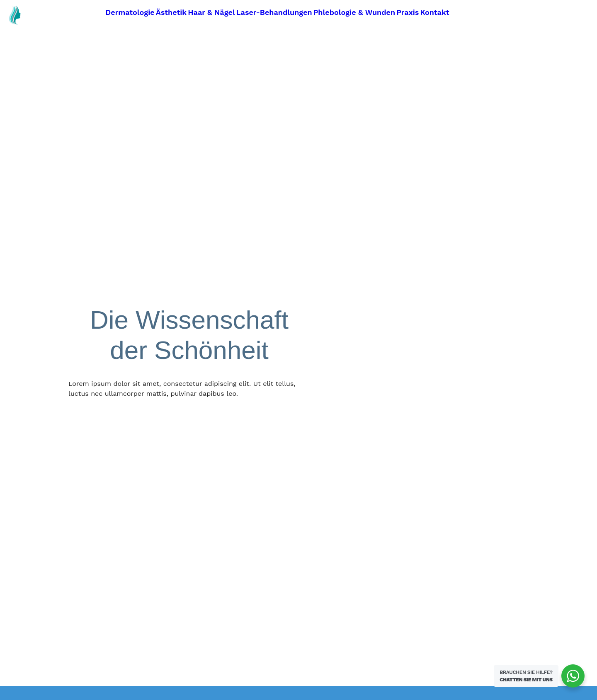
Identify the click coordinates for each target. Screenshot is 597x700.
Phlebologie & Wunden (354, 12)
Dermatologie (130, 12)
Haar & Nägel (211, 12)
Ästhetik (171, 12)
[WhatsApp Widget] (573, 676)
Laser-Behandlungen (274, 12)
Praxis (408, 12)
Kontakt (434, 12)
